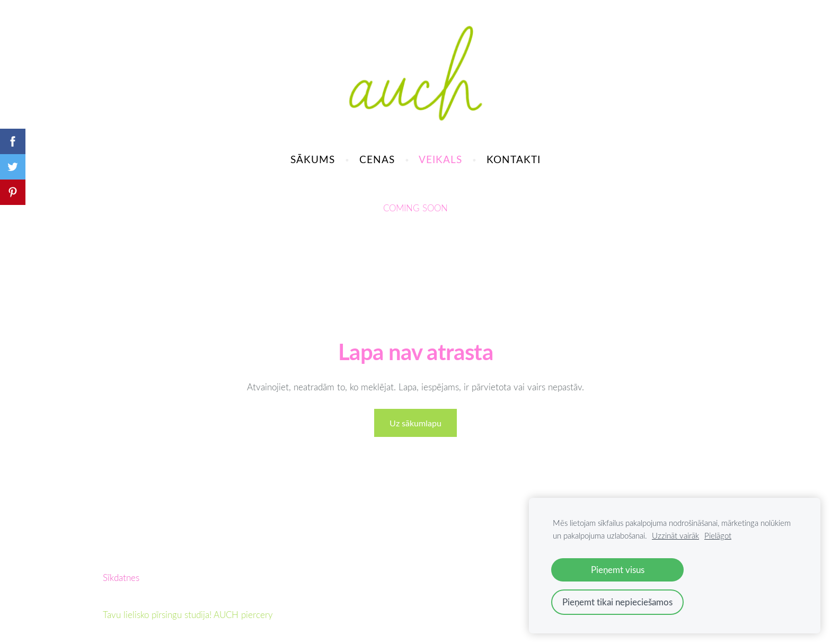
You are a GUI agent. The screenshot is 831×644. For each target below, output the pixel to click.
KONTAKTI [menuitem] (514, 159)
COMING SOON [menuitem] (415, 208)
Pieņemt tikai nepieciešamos (617, 602)
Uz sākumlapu (415, 423)
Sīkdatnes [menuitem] (121, 578)
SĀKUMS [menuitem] (313, 159)
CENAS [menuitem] (377, 159)
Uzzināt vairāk (675, 535)
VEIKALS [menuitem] (440, 159)
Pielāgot (718, 535)
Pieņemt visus (618, 570)
